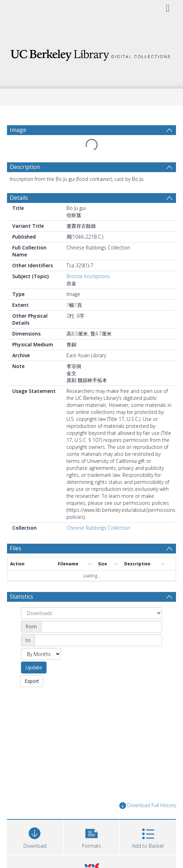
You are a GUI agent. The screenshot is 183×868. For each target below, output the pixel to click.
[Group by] (91, 613)
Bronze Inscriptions (88, 276)
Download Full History (148, 806)
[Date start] (101, 627)
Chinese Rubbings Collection (98, 528)
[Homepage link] (91, 53)
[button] (92, 836)
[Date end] (98, 640)
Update (34, 667)
